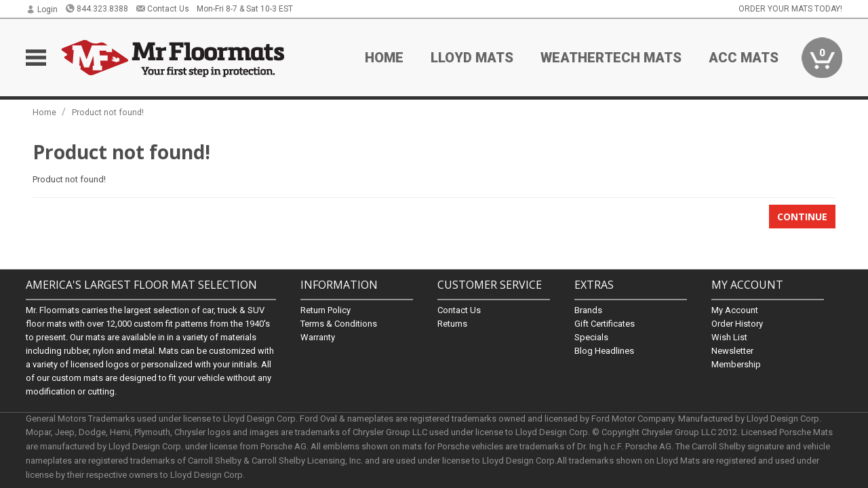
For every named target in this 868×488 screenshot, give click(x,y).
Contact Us (162, 9)
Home (384, 58)
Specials (591, 337)
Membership (736, 364)
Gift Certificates (605, 324)
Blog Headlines (604, 351)
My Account (735, 310)
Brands (588, 310)
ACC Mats (744, 58)
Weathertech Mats (611, 58)
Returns (452, 324)
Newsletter (732, 351)
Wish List (729, 337)
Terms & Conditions (339, 324)
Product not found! (108, 112)
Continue (802, 217)
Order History (737, 324)
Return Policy (325, 310)
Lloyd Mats (472, 58)
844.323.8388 (97, 9)
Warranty (318, 337)
